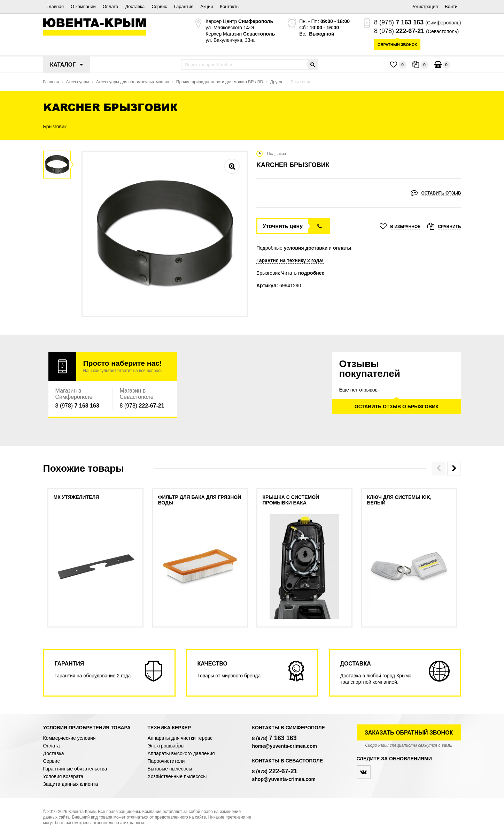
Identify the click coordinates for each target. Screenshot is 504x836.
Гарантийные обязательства (75, 769)
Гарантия (184, 6)
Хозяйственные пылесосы (177, 776)
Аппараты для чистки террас (180, 738)
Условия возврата (63, 776)
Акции (207, 6)
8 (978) (399, 22)
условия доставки (306, 248)
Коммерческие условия (69, 738)
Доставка (135, 6)
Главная (55, 6)
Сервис (159, 6)
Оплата (111, 6)
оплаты (342, 248)
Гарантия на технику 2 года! (290, 260)
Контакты (230, 6)
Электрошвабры (166, 746)
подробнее (311, 273)
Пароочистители (166, 761)
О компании (83, 6)
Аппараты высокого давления (181, 753)
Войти (451, 6)
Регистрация (425, 6)
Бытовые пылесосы (170, 769)
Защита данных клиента (71, 784)
